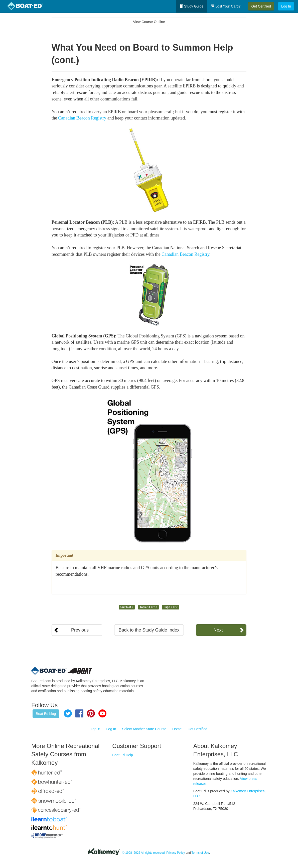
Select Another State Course (144, 729)
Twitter (68, 713)
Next (218, 630)
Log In (286, 6)
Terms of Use (200, 853)
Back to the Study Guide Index (149, 630)
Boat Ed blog (46, 714)
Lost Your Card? (226, 6)
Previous (80, 630)
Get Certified (261, 6)
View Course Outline (149, 22)
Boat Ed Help (123, 755)
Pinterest (91, 713)
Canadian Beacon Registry (82, 118)
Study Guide (191, 6)
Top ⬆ (95, 729)
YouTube (102, 713)
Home (177, 729)
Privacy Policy (176, 853)
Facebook (79, 713)
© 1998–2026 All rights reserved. (144, 853)
